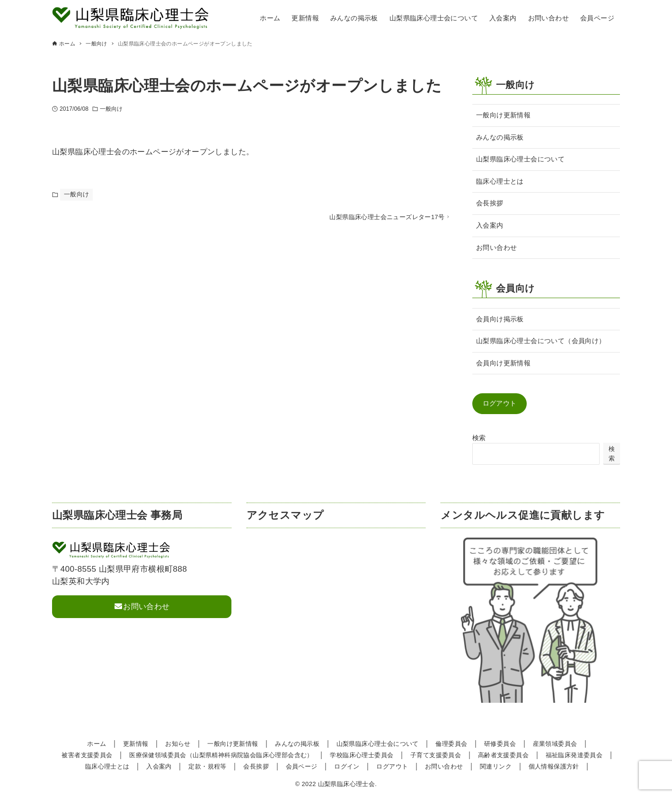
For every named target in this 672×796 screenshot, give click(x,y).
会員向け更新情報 (503, 363)
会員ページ (302, 766)
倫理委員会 (451, 744)
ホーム (97, 744)
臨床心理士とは (500, 181)
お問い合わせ (496, 248)
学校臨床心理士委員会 (362, 755)
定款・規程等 (207, 766)
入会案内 (490, 225)
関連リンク (496, 766)
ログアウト (500, 403)
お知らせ (178, 744)
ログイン (347, 766)
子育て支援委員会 (436, 755)
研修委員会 (500, 744)
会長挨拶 (490, 203)
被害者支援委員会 (87, 755)
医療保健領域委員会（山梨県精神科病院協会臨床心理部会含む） (221, 755)
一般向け (111, 109)
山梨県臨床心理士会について (520, 159)
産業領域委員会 (555, 744)
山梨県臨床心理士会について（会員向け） (541, 341)
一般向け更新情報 (503, 115)
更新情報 (136, 744)
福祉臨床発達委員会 (574, 755)
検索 (479, 438)
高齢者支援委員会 (503, 755)
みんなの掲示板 (500, 137)
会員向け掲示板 (500, 319)
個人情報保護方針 (554, 766)
